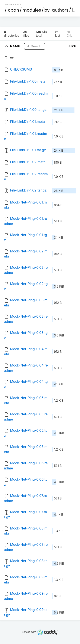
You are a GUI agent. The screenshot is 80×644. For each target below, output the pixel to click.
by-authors (56, 10)
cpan (13, 10)
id (74, 10)
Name (15, 46)
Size (72, 46)
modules (32, 10)
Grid (70, 34)
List (57, 34)
